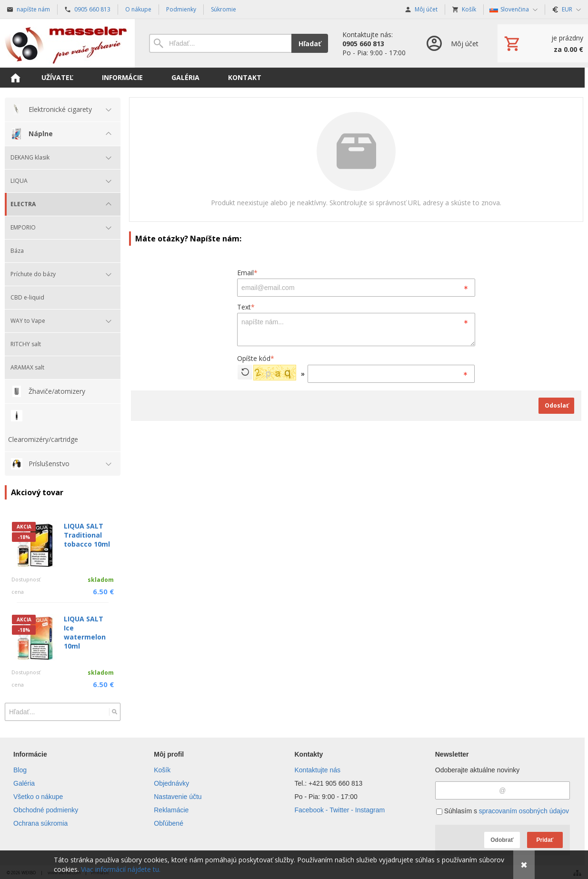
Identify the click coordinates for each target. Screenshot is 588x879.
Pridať (545, 840)
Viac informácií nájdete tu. (121, 869)
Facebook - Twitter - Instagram (340, 810)
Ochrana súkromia (40, 823)
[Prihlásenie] (452, 43)
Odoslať (557, 405)
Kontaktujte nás (318, 770)
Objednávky (171, 783)
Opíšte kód (256, 358)
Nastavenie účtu (178, 797)
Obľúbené (169, 823)
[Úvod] (67, 43)
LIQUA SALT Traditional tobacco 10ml (87, 535)
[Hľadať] (115, 712)
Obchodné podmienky (46, 810)
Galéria (24, 783)
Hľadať (310, 44)
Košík (162, 770)
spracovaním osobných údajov (524, 811)
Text (246, 307)
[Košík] (543, 43)
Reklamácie (171, 810)
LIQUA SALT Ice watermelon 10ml (85, 632)
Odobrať (502, 840)
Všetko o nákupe (38, 797)
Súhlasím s (503, 811)
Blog (20, 770)
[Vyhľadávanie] (220, 43)
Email (247, 273)
